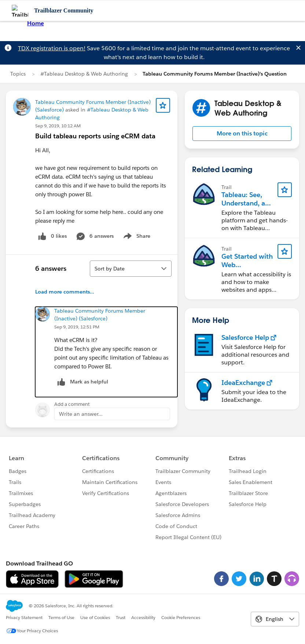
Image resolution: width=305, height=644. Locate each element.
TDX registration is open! (52, 48)
